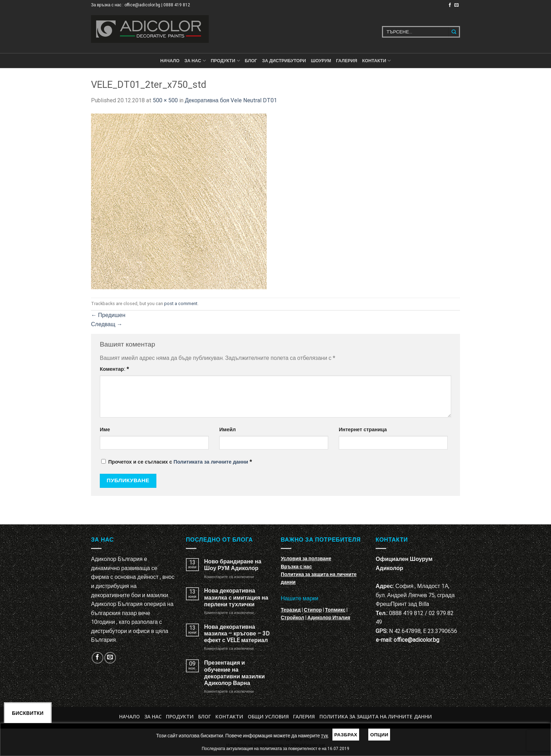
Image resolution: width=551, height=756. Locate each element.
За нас (195, 61)
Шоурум (321, 61)
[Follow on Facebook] (450, 5)
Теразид (291, 610)
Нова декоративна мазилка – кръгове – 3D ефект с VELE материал (237, 634)
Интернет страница (363, 430)
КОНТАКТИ (376, 61)
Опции (379, 735)
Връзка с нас (296, 567)
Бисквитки (28, 713)
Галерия (346, 61)
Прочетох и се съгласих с (177, 462)
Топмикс (335, 610)
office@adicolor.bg (416, 640)
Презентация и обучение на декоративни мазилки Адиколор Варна (235, 673)
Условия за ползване (306, 558)
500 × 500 (165, 100)
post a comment (181, 303)
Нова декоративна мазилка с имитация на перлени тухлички (236, 597)
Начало (170, 61)
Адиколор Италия (329, 618)
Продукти (180, 716)
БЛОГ (251, 61)
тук (325, 736)
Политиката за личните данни (211, 462)
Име (105, 430)
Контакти (229, 716)
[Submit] (454, 32)
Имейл (228, 430)
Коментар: (114, 369)
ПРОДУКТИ (225, 61)
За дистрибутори (284, 61)
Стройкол (293, 618)
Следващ (107, 324)
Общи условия (268, 716)
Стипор (313, 610)
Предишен (108, 315)
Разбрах (346, 735)
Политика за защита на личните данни (376, 716)
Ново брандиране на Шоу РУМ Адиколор (233, 565)
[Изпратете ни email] (456, 5)
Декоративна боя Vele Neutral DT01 (231, 100)
